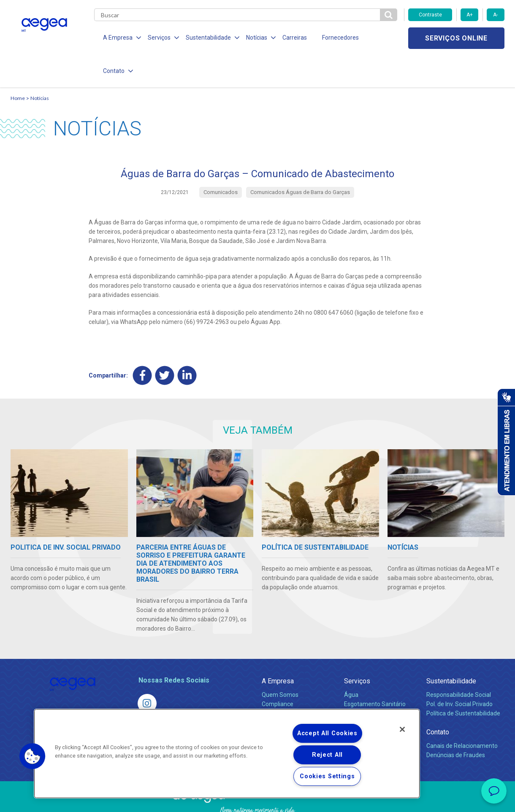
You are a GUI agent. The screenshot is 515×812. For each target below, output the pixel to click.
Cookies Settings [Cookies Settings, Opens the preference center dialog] (327, 776)
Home (18, 66)
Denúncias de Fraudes (456, 723)
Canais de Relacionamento (462, 713)
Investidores (278, 681)
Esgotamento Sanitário (375, 672)
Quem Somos (280, 662)
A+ (470, 15)
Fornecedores (336, 38)
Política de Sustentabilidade (463, 681)
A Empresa (278, 649)
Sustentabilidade (451, 649)
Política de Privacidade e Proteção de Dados (257, 799)
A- (495, 15)
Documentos (361, 699)
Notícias (40, 66)
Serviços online (456, 38)
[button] (33, 756)
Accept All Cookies (327, 733)
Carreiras (291, 38)
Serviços (357, 649)
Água (351, 662)
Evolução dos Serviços (374, 690)
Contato (438, 700)
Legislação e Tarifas (371, 681)
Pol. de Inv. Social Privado (459, 672)
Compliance (278, 672)
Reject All (327, 755)
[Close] (402, 729)
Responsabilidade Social (459, 662)
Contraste (430, 15)
